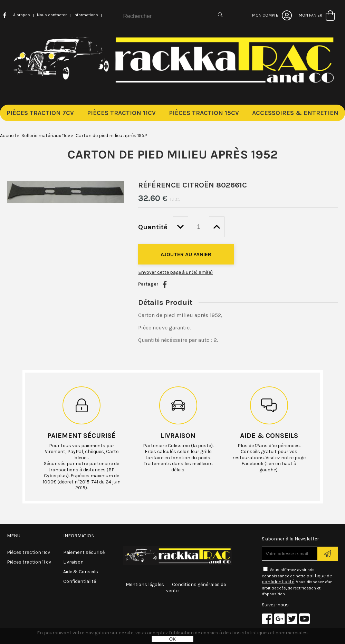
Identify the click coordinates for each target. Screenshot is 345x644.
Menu (14, 536)
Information (79, 536)
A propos (22, 15)
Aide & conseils (269, 436)
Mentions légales (145, 584)
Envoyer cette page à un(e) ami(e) (175, 272)
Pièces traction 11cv (28, 552)
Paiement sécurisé (82, 436)
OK (172, 639)
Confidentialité (80, 581)
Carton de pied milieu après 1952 (172, 154)
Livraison (178, 436)
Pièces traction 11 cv (29, 562)
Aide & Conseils (81, 572)
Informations (86, 15)
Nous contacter (52, 15)
